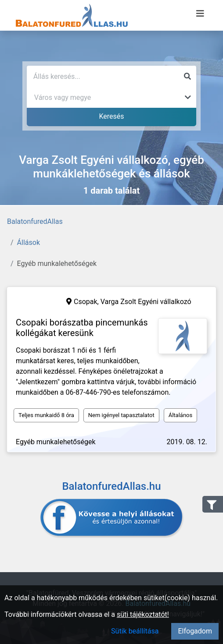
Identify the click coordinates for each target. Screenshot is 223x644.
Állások (29, 242)
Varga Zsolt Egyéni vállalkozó (146, 302)
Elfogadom (195, 631)
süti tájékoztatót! (143, 614)
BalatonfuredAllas (35, 221)
